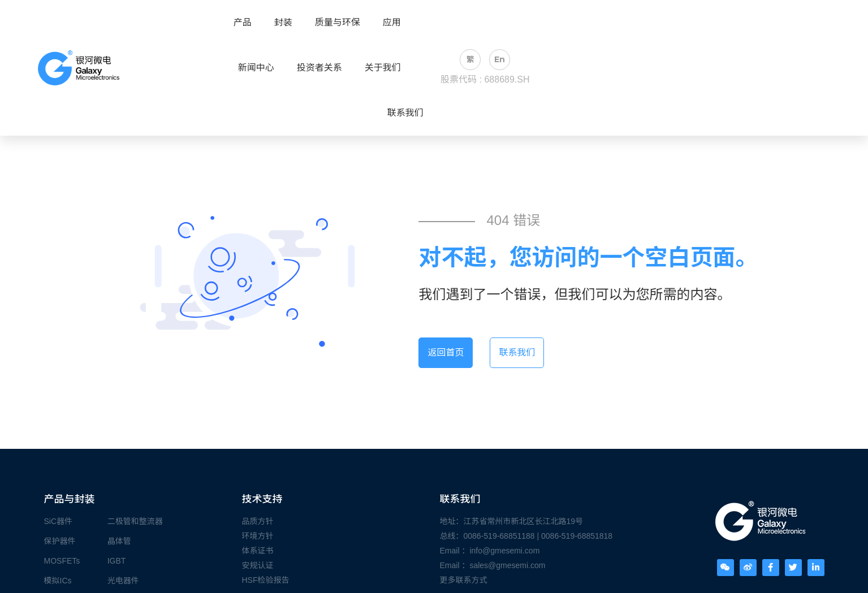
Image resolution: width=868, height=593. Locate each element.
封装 (283, 23)
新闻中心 (256, 68)
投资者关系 (319, 68)
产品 (243, 23)
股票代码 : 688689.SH (485, 79)
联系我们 (405, 113)
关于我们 (383, 68)
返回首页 (446, 352)
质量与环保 (338, 23)
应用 (392, 23)
